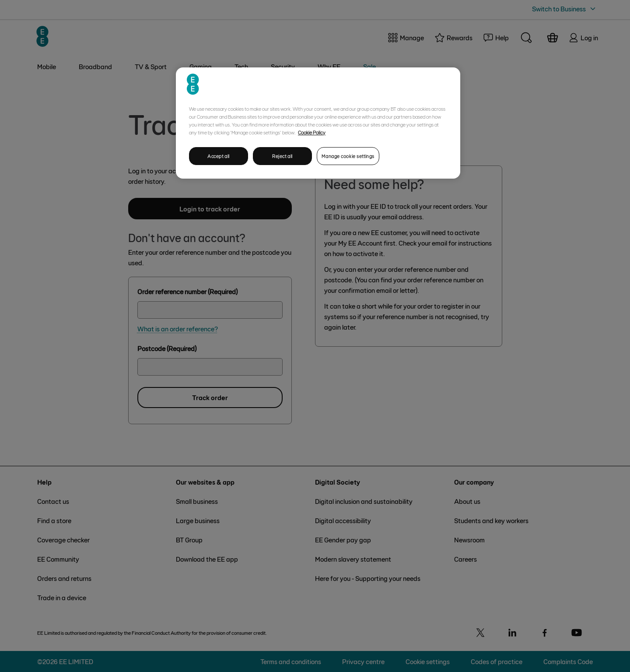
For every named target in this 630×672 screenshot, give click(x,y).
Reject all (282, 156)
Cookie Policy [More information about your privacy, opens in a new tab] (312, 132)
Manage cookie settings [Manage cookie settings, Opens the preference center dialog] (348, 156)
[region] (318, 123)
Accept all (219, 156)
